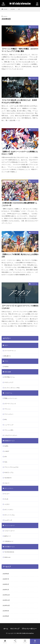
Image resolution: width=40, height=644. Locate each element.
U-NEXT (7, 451)
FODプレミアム (9, 472)
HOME (5, 9)
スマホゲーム (34, 27)
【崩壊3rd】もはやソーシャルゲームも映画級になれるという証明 (20, 153)
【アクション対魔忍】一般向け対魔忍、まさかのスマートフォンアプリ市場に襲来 (20, 50)
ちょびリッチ (8, 520)
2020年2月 (6, 584)
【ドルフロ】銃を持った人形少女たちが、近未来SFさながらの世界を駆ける (19, 101)
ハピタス (7, 504)
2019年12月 (6, 595)
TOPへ (35, 641)
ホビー (6, 345)
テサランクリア (9, 382)
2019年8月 (6, 616)
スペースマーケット (10, 351)
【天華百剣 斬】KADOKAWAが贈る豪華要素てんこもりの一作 (19, 204)
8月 (19, 9)
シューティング (9, 425)
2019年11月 (6, 600)
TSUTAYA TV (8, 478)
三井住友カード (9, 541)
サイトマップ (15, 629)
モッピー (7, 494)
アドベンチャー (9, 414)
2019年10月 (6, 605)
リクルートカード (9, 531)
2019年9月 (6, 611)
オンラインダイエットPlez (12, 388)
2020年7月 (6, 579)
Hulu (6, 462)
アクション (8, 409)
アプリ (6, 361)
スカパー (7, 483)
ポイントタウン (9, 510)
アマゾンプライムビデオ (11, 467)
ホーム (6, 629)
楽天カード (8, 536)
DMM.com (7, 557)
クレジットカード (9, 525)
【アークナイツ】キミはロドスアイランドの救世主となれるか (20, 307)
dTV (6, 457)
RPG (6, 419)
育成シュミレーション (11, 398)
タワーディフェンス (10, 404)
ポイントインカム (9, 515)
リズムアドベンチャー (11, 435)
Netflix (6, 446)
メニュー (25, 641)
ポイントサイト (9, 488)
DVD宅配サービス (9, 547)
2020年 (13, 9)
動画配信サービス (9, 441)
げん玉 (6, 499)
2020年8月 (6, 574)
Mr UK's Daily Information (20, 4)
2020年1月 (6, 590)
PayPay (6, 366)
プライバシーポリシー (29, 629)
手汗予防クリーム (9, 377)
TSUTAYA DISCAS (9, 552)
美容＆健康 (8, 372)
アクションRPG (9, 430)
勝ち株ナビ (8, 356)
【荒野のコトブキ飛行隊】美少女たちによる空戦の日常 (20, 256)
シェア (15, 641)
